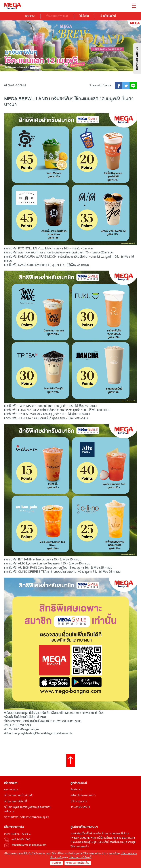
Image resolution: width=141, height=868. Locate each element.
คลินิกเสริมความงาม (109, 838)
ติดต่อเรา (76, 790)
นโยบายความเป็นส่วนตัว (19, 796)
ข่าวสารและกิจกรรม (57, 16)
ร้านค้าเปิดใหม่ (108, 16)
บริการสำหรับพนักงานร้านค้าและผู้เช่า (27, 817)
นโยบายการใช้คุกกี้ (16, 802)
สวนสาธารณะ (88, 838)
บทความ (30, 16)
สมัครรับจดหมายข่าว (83, 796)
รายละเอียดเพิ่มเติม (78, 863)
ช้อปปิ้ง (81, 834)
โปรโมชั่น (84, 16)
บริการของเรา (79, 802)
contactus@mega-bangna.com (29, 845)
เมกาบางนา (11, 790)
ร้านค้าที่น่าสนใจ (80, 807)
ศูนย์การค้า (77, 827)
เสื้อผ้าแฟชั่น (93, 834)
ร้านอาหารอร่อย (111, 834)
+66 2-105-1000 (21, 840)
